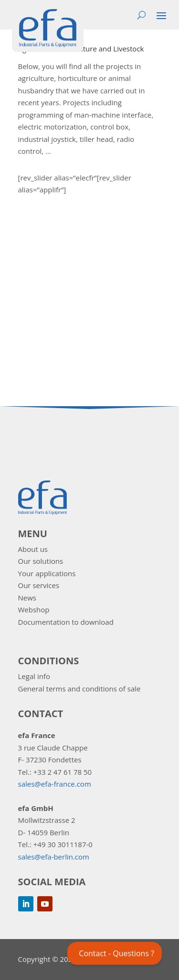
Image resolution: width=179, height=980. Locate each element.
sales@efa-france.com (55, 784)
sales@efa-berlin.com (54, 857)
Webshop (34, 610)
